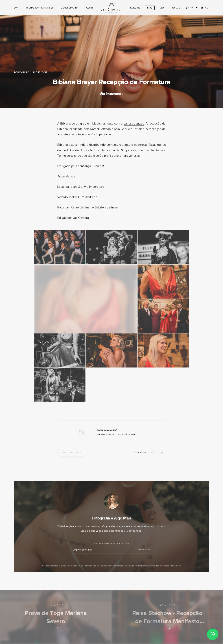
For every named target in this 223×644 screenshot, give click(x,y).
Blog (150, 8)
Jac (16, 8)
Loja (162, 8)
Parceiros (135, 8)
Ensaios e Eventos (70, 8)
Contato (176, 8)
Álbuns (89, 8)
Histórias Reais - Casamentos (39, 8)
